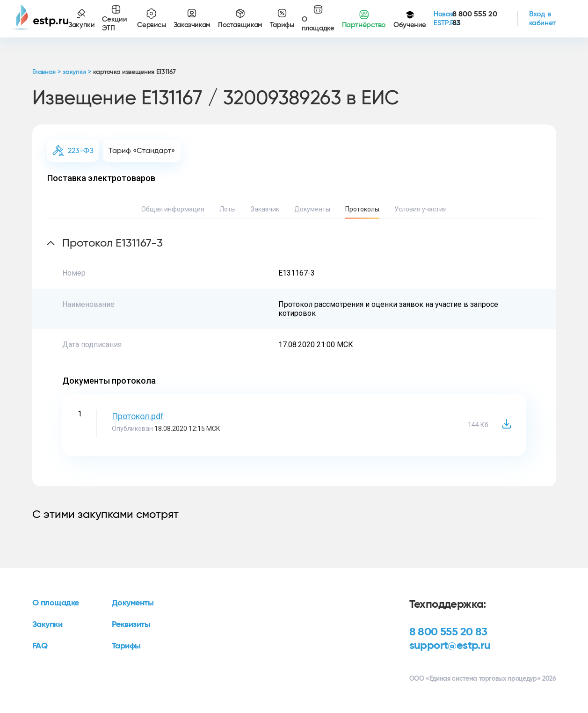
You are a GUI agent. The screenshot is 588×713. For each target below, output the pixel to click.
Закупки (47, 625)
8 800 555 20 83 (448, 632)
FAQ (40, 646)
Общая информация (173, 209)
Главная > (47, 72)
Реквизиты (131, 625)
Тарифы (126, 646)
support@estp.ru (450, 646)
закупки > (77, 72)
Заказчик (265, 209)
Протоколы (362, 209)
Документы (312, 209)
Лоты (228, 209)
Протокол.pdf (138, 416)
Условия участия (421, 209)
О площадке (56, 603)
